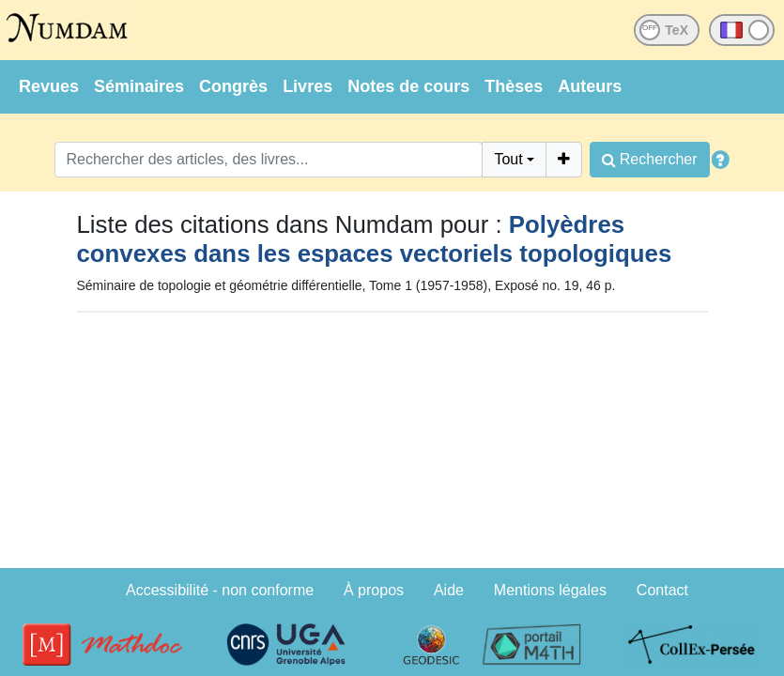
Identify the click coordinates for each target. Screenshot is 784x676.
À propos (374, 590)
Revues (49, 86)
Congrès (233, 86)
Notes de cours (408, 86)
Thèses (514, 86)
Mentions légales (550, 590)
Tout (508, 159)
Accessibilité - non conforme (220, 590)
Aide (449, 590)
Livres (307, 86)
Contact (662, 590)
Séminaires (139, 86)
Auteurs (590, 86)
